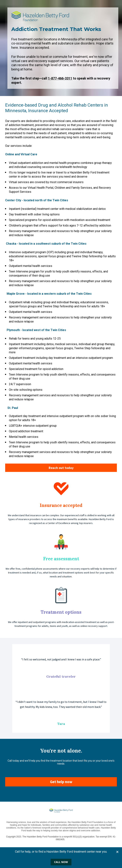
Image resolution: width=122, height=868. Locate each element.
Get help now (61, 782)
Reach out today (61, 468)
